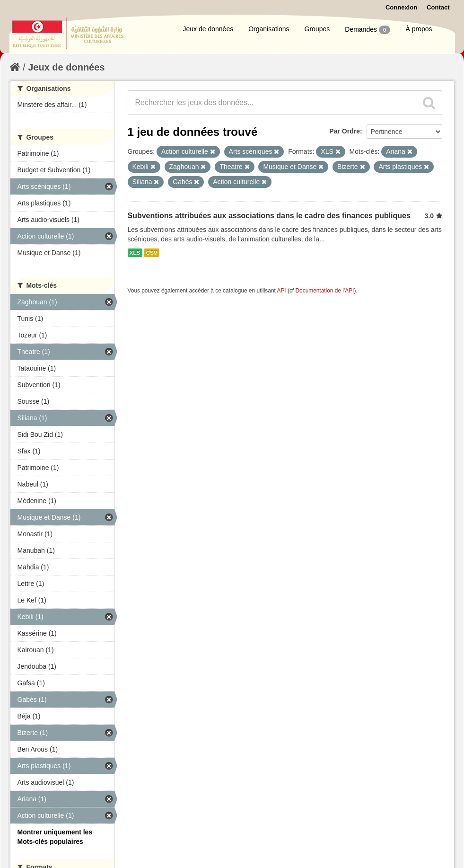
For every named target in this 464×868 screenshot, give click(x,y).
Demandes (368, 30)
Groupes (317, 29)
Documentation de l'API (324, 291)
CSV (151, 253)
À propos (419, 29)
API (281, 291)
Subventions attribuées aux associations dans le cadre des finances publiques (269, 216)
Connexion (401, 7)
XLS (135, 253)
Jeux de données (208, 29)
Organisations (269, 29)
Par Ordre (345, 131)
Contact (438, 7)
